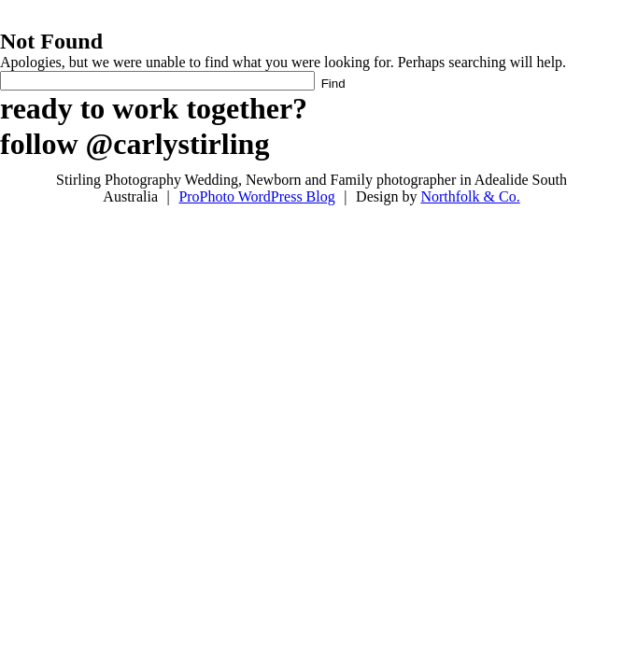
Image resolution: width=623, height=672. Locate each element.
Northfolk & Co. (470, 196)
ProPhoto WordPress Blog (256, 196)
